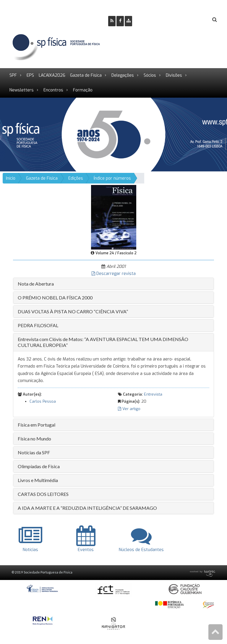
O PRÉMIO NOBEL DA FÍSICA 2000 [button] (55, 298)
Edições (76, 178)
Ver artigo (129, 409)
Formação (83, 90)
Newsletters (22, 90)
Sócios (150, 75)
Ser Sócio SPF (157, 20)
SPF (13, 75)
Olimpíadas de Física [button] (39, 466)
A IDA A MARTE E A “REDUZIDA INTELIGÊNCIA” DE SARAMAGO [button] (87, 508)
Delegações (123, 75)
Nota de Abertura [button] (36, 284)
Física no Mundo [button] (34, 439)
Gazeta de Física (86, 75)
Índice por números (112, 178)
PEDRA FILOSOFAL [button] (38, 325)
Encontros (53, 90)
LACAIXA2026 (52, 75)
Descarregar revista (114, 274)
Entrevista (153, 394)
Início (11, 178)
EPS (30, 75)
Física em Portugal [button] (37, 425)
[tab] (113, 284)
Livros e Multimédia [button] (38, 480)
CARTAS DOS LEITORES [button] (43, 494)
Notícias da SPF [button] (34, 452)
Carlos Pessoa (43, 401)
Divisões (174, 75)
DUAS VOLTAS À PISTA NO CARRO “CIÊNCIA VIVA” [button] (73, 311)
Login (191, 20)
